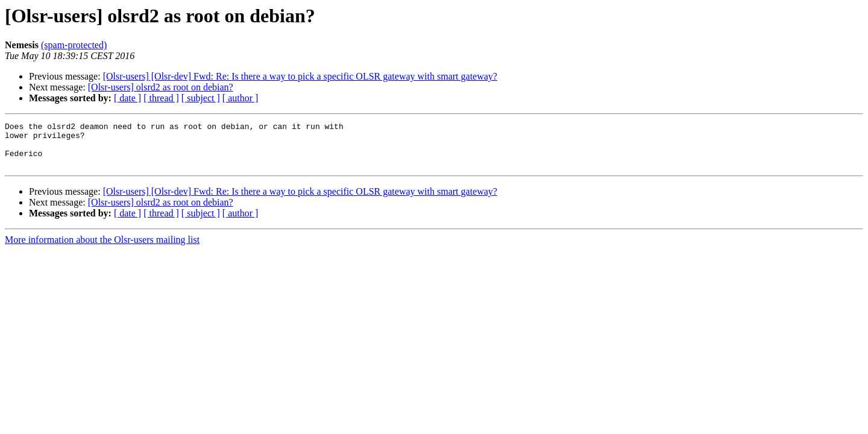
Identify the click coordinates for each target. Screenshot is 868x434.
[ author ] (241, 98)
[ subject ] (201, 98)
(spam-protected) (74, 45)
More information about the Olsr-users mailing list (102, 249)
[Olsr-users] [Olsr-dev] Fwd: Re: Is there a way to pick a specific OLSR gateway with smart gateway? (300, 76)
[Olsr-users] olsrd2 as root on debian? (161, 87)
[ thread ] (161, 98)
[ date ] (127, 98)
